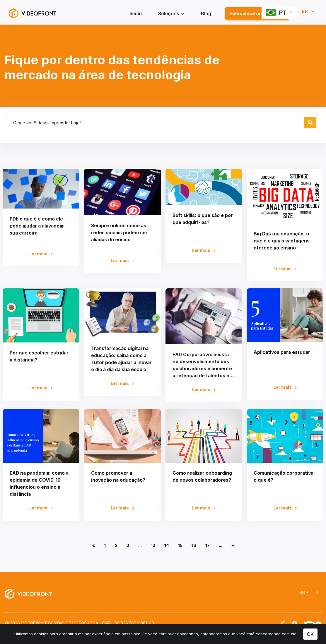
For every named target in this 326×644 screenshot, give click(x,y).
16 (194, 546)
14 (167, 546)
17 (208, 546)
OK (310, 634)
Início (136, 14)
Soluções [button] (169, 14)
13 (153, 546)
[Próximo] (233, 546)
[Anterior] (94, 546)
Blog (206, 14)
